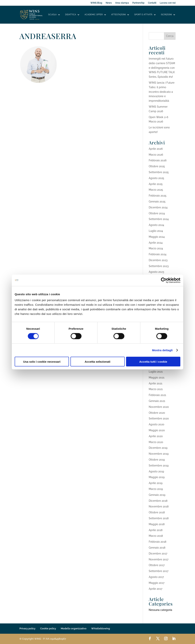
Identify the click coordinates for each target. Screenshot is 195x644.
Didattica (71, 15)
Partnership (138, 3)
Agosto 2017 (156, 577)
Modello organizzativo (74, 628)
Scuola (52, 15)
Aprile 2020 (156, 436)
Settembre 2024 (159, 219)
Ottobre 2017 (157, 565)
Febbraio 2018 (157, 542)
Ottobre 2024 (157, 213)
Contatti (152, 3)
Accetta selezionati (97, 362)
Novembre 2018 (159, 506)
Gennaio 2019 (157, 495)
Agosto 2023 (156, 272)
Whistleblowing (101, 628)
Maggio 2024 (157, 237)
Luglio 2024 (156, 231)
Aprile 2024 (156, 243)
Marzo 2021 (156, 389)
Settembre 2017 (159, 571)
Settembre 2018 (159, 518)
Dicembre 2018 (158, 501)
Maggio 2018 (157, 524)
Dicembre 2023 (158, 260)
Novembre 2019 (159, 454)
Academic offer (94, 15)
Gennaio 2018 (157, 548)
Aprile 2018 (156, 530)
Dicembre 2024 (158, 207)
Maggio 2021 (157, 378)
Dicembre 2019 (158, 448)
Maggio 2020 (157, 430)
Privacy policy (27, 628)
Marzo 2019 (156, 489)
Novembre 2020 (159, 407)
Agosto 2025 (156, 178)
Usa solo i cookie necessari (42, 362)
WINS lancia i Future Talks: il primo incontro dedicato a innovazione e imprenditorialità (162, 92)
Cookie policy (48, 628)
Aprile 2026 (156, 149)
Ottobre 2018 (157, 512)
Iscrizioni (166, 15)
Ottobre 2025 (157, 166)
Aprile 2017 (155, 589)
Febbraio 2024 (158, 254)
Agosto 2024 (156, 225)
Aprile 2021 (155, 383)
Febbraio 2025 (158, 196)
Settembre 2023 (159, 266)
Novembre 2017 (159, 559)
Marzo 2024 (156, 248)
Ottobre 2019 (157, 460)
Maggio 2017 (157, 583)
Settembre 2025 (159, 172)
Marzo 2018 (156, 536)
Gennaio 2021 (157, 401)
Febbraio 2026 (158, 160)
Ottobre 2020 (157, 413)
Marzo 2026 (156, 155)
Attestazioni (118, 15)
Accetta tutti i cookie (153, 362)
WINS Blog (96, 3)
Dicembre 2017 (158, 554)
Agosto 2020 (157, 424)
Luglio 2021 (156, 372)
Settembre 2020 (159, 418)
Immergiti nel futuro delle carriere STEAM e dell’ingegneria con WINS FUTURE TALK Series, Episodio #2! (162, 68)
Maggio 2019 (157, 477)
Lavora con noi (168, 3)
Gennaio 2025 (157, 202)
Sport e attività (143, 15)
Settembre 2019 (159, 466)
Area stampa (122, 3)
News (109, 3)
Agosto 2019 (156, 471)
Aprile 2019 (156, 483)
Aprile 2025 (156, 184)
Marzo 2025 (156, 190)
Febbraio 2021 (157, 395)
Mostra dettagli (162, 350)
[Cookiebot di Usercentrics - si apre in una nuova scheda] (164, 280)
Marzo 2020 (156, 442)
